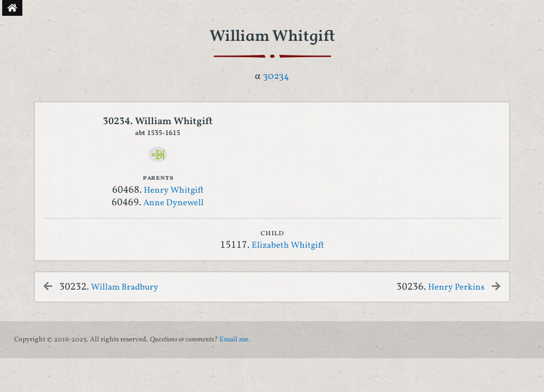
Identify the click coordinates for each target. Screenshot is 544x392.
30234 (276, 76)
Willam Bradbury (125, 287)
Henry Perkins (456, 287)
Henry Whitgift (174, 191)
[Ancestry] (158, 154)
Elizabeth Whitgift (288, 246)
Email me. (235, 340)
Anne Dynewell (173, 203)
